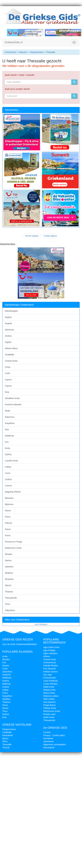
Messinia (9, 498)
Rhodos (9, 554)
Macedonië (8, 735)
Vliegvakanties (37, 52)
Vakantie (23, 52)
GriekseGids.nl (14, 42)
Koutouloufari (50, 678)
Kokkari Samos (51, 672)
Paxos (8, 529)
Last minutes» (41, 624)
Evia (7, 392)
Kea (7, 429)
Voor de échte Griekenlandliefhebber (20, 644)
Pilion (5, 741)
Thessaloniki (11, 598)
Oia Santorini (50, 702)
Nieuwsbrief (49, 748)
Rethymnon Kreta (13, 548)
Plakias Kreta (50, 708)
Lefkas (8, 467)
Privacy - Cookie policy (54, 735)
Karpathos (10, 423)
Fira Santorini (50, 669)
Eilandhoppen (11, 311)
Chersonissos (50, 662)
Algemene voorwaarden (55, 744)
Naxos (8, 511)
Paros (8, 517)
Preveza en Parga (13, 542)
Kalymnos (10, 417)
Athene (47, 656)
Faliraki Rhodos (51, 666)
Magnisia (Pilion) (13, 492)
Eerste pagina (32, 236)
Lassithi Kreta (11, 461)
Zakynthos (10, 610)
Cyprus (8, 380)
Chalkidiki (9, 355)
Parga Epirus (50, 705)
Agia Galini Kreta (51, 647)
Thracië (6, 748)
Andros (8, 336)
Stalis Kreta (49, 717)
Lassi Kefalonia (51, 681)
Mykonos (9, 504)
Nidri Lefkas (49, 699)
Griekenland (10, 52)
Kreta (7, 448)
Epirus (5, 738)
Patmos (8, 523)
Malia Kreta (49, 687)
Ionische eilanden (13, 404)
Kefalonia (9, 436)
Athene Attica (11, 348)
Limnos (8, 486)
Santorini (9, 567)
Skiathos (9, 573)
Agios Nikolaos (50, 653)
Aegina (8, 317)
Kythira (8, 454)
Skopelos (9, 579)
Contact (47, 732)
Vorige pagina (50, 236)
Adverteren (49, 741)
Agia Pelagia (49, 650)
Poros (8, 535)
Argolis (8, 342)
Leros (8, 473)
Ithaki (7, 411)
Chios (8, 367)
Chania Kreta (11, 361)
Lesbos (8, 479)
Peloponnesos (9, 729)
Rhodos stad (49, 714)
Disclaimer (48, 738)
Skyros (8, 585)
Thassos (9, 592)
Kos (7, 442)
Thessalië (7, 744)
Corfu (7, 373)
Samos (8, 560)
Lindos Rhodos (50, 684)
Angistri (8, 323)
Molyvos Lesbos (51, 696)
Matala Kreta (49, 690)
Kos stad (47, 675)
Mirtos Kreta (49, 693)
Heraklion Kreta (12, 398)
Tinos (7, 604)
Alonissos (9, 330)
